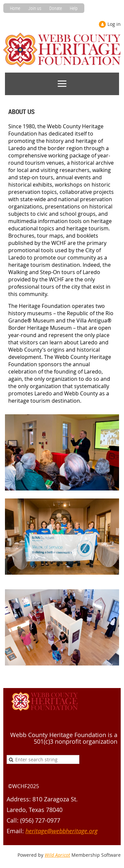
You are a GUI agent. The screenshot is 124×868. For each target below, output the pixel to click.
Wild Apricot (57, 855)
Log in (114, 24)
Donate (56, 8)
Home (15, 8)
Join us (35, 8)
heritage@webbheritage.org (62, 831)
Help (74, 8)
